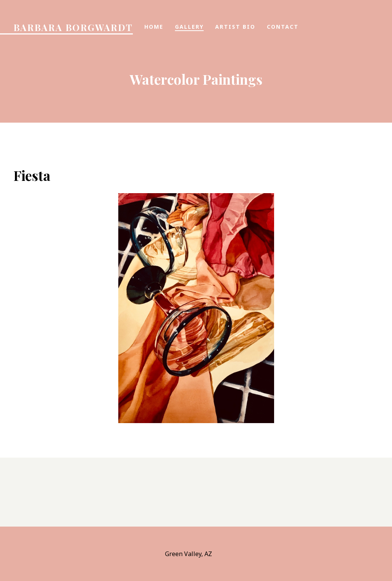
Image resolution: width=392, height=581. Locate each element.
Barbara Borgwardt (73, 27)
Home (154, 27)
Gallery (189, 27)
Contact (283, 27)
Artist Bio (235, 27)
